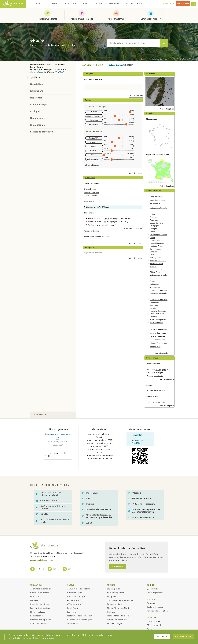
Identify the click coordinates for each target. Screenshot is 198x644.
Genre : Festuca (91, 196)
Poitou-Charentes (157, 269)
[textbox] (134, 43)
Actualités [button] (41, 4)
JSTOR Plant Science (139, 498)
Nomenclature (38, 118)
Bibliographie (37, 125)
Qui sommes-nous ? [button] (134, 4)
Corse (152, 237)
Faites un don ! (183, 4)
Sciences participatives (41, 619)
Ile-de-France (155, 249)
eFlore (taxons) (74, 600)
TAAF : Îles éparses (158, 320)
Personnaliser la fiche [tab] (55, 455)
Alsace (153, 214)
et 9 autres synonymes (133, 228)
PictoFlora (72, 612)
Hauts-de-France (157, 246)
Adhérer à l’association (157, 611)
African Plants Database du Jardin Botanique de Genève (97, 516)
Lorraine (153, 255)
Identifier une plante (47, 19)
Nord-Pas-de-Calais (158, 261)
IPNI (86, 498)
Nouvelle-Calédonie (158, 311)
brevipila (42, 72)
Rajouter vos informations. (156, 391)
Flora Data (35, 596)
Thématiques (37, 585)
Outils (71, 585)
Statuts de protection (42, 132)
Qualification (152, 589)
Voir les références (92, 165)
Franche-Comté (156, 240)
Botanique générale (116, 592)
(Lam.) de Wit (156, 59)
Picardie (153, 266)
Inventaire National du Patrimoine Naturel (49, 494)
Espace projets (114, 589)
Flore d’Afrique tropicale (118, 616)
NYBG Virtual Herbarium (141, 504)
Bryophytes (112, 596)
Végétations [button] (71, 4)
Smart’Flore (73, 623)
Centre (153, 232)
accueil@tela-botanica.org (42, 560)
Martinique (154, 305)
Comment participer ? (151, 19)
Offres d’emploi (154, 625)
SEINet (87, 523)
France (153, 281)
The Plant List (90, 493)
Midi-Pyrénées (156, 258)
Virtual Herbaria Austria (141, 517)
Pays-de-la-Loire (157, 263)
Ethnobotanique (39, 105)
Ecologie (35, 111)
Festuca (34, 72)
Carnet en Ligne (75, 592)
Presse (150, 629)
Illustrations (37, 91)
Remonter (40, 415)
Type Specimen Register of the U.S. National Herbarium (144, 511)
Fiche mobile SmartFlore (136, 442)
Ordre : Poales (90, 189)
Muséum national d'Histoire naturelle (51, 507)
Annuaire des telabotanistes (80, 589)
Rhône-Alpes (155, 272)
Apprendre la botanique (82, 19)
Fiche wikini (136, 435)
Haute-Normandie (157, 243)
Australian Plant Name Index (97, 510)
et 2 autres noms (167, 379)
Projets (111, 585)
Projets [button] (98, 4)
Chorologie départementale (120, 600)
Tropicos (88, 504)
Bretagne (154, 229)
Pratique (151, 617)
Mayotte (153, 308)
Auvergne (154, 220)
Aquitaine (154, 217)
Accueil (87, 65)
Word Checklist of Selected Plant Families (53, 521)
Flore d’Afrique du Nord (118, 608)
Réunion (153, 317)
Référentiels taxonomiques (80, 619)
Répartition (36, 98)
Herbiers (34, 600)
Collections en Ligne (77, 596)
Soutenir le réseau (155, 607)
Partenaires (152, 603)
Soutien (151, 599)
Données (151, 585)
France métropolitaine (159, 290)
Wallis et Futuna (156, 322)
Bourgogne (154, 226)
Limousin (154, 252)
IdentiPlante (73, 608)
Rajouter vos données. (93, 253)
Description (36, 84)
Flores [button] (56, 4)
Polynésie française (158, 314)
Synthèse (35, 77)
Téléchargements (155, 592)
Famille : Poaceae (91, 192)
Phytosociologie (38, 612)
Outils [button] (86, 4)
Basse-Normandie (157, 223)
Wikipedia (135, 493)
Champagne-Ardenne (159, 234)
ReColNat (43, 514)
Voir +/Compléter (136, 96)
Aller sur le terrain (116, 19)
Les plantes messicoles (41, 608)
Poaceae (59, 72)
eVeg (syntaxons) (75, 604)
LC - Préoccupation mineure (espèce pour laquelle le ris (159, 343)
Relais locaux (36, 616)
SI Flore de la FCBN (47, 501)
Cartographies (153, 621)
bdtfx (100, 65)
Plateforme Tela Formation (80, 616)
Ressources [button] (114, 4)
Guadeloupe (155, 302)
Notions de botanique (117, 619)
